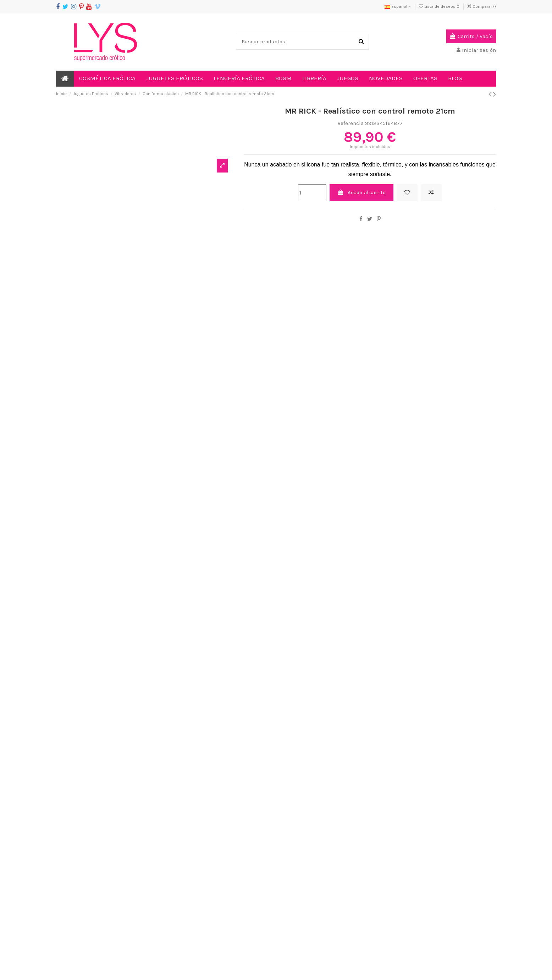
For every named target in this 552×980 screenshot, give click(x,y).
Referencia (350, 123)
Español (398, 6)
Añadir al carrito (361, 193)
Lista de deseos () (440, 6)
